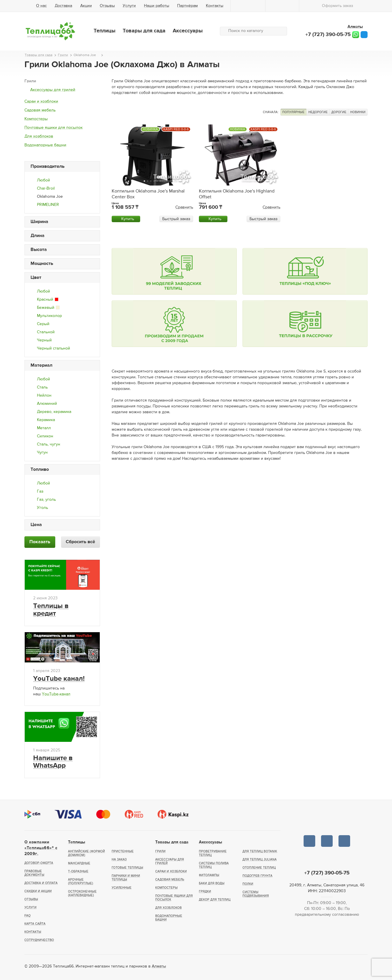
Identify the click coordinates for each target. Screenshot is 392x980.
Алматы (159, 966)
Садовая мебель (40, 110)
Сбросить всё (80, 542)
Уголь (42, 508)
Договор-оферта (39, 863)
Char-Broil (46, 188)
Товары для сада (144, 31)
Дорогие (339, 112)
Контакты (215, 6)
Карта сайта (35, 924)
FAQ (28, 916)
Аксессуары (188, 31)
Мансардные (79, 863)
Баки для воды (212, 883)
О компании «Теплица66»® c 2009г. (41, 848)
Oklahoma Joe (50, 197)
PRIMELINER (48, 205)
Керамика (46, 420)
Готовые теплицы (128, 868)
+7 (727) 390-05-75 (328, 35)
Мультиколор (49, 316)
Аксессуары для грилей (53, 90)
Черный (44, 340)
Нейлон (44, 395)
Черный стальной (54, 348)
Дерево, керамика (54, 412)
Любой (43, 180)
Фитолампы (209, 875)
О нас (41, 6)
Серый (43, 324)
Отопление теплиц (259, 868)
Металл (44, 428)
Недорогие (318, 112)
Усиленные (122, 888)
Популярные (293, 112)
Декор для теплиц (215, 900)
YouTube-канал (56, 694)
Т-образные (78, 871)
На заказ (119, 859)
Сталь (42, 387)
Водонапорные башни (45, 145)
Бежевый (48, 308)
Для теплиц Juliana (260, 859)
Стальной (46, 332)
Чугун (42, 452)
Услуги (129, 6)
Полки (248, 884)
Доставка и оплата (41, 883)
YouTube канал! (59, 679)
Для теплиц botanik (260, 851)
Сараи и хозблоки (41, 101)
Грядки (205, 891)
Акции (86, 6)
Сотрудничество (39, 940)
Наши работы (157, 6)
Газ (40, 491)
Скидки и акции (38, 891)
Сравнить (184, 207)
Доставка (63, 6)
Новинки (358, 112)
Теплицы (105, 31)
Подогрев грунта (258, 876)
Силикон (45, 436)
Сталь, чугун (49, 444)
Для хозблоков (39, 136)
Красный (48, 300)
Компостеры (36, 119)
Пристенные (123, 851)
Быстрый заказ (176, 219)
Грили (30, 81)
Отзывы (107, 6)
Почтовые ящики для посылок (54, 128)
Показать (40, 542)
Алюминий (47, 404)
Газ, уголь (46, 500)
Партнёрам (187, 6)
